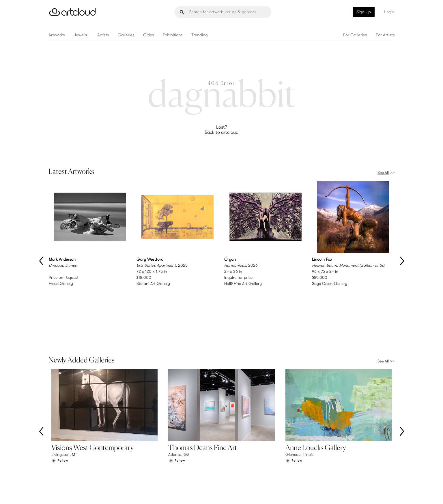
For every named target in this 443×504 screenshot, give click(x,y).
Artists (103, 35)
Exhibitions (173, 35)
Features (148, 457)
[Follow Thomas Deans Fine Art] (177, 419)
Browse (58, 457)
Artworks (57, 35)
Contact (326, 469)
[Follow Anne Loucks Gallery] (294, 419)
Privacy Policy (101, 496)
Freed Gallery (61, 284)
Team (323, 457)
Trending (200, 35)
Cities (149, 35)
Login (389, 12)
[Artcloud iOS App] (369, 492)
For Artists (385, 35)
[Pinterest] (331, 493)
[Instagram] (318, 493)
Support (147, 469)
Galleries (126, 35)
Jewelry (81, 35)
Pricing (146, 463)
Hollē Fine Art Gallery (243, 284)
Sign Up (364, 12)
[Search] (223, 12)
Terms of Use (78, 496)
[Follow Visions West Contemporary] (60, 419)
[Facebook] (344, 493)
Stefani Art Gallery (153, 284)
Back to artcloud (221, 132)
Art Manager (240, 469)
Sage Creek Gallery (330, 284)
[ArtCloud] (73, 12)
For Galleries (355, 35)
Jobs (323, 463)
